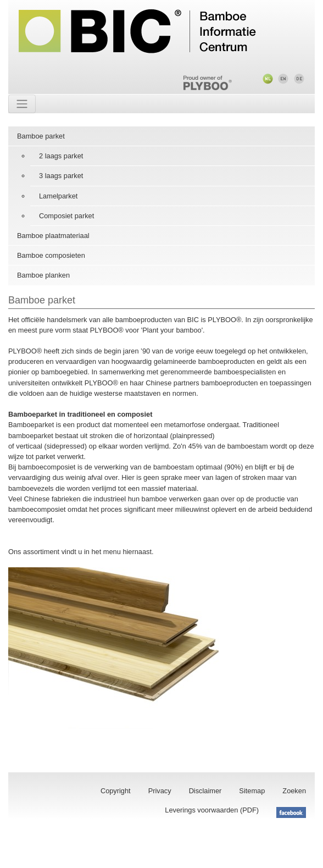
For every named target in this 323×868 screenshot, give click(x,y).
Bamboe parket (41, 136)
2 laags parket (61, 156)
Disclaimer (205, 791)
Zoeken (294, 791)
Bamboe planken (43, 275)
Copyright (116, 791)
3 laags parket (61, 176)
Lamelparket (58, 196)
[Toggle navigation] (22, 104)
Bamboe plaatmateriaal (53, 236)
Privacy (160, 791)
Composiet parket (66, 216)
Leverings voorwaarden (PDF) (212, 810)
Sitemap (252, 791)
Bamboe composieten (51, 255)
